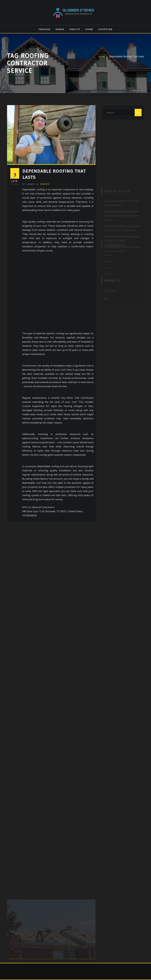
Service (45, 184)
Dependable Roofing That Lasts (127, 56)
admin (29, 184)
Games (60, 29)
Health (75, 29)
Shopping (105, 29)
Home (89, 29)
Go (138, 113)
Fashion (44, 29)
